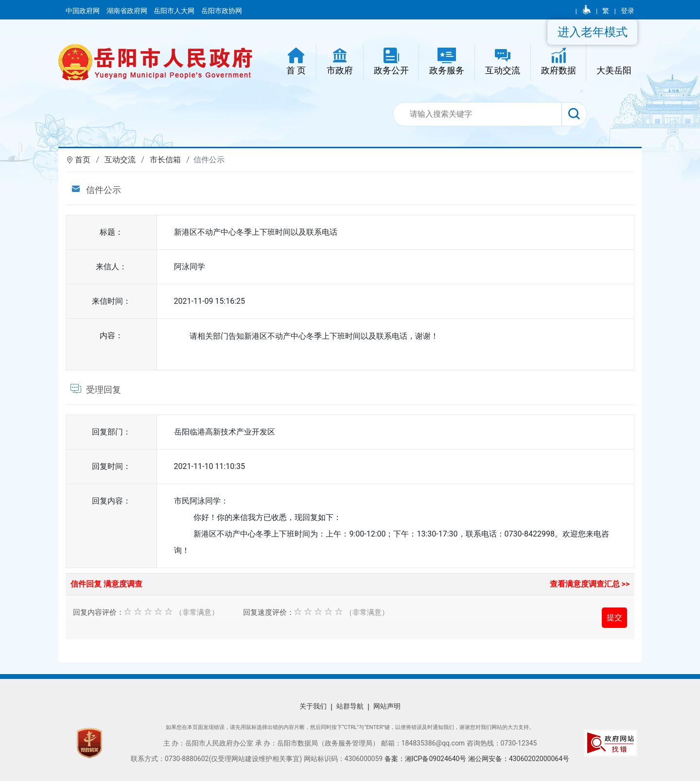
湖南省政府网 (128, 11)
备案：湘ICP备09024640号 (426, 759)
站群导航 (350, 706)
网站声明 (387, 706)
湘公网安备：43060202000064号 (519, 759)
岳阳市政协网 (222, 11)
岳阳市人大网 (175, 11)
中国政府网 (83, 11)
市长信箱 (165, 160)
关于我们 (313, 706)
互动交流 (120, 160)
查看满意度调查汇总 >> (590, 584)
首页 (83, 160)
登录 (628, 11)
